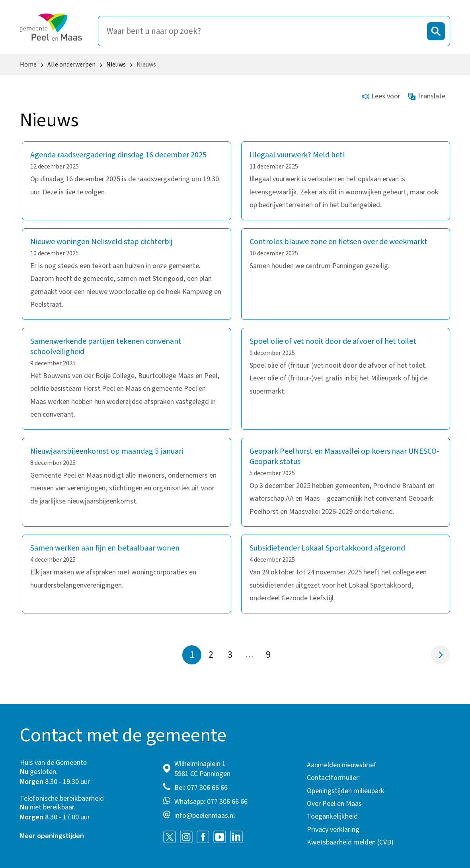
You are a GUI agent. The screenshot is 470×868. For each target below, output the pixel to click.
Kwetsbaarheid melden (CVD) (350, 842)
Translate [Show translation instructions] (427, 96)
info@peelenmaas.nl (205, 816)
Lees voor (381, 96)
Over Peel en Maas (334, 804)
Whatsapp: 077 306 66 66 (211, 802)
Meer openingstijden (52, 836)
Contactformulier (333, 778)
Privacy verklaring (333, 830)
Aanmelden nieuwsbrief (342, 765)
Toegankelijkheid (332, 816)
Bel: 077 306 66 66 (201, 788)
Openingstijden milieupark (346, 791)
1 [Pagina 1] (192, 655)
